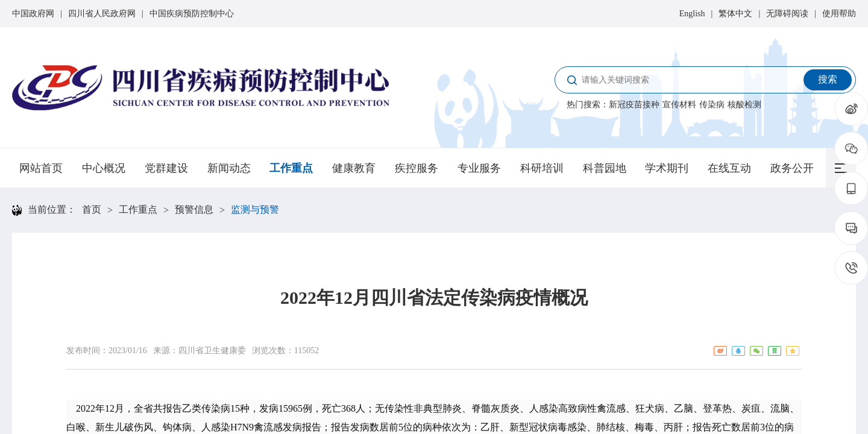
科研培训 (542, 168)
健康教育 (354, 168)
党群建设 (166, 168)
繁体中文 (735, 14)
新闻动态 (229, 168)
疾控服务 (417, 168)
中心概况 (104, 168)
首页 (92, 209)
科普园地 (605, 168)
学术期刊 (667, 168)
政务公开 (792, 168)
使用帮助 (839, 14)
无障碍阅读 (787, 14)
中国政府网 (33, 14)
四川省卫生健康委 (212, 351)
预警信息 (194, 209)
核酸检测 (744, 105)
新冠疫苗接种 (634, 105)
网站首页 (41, 168)
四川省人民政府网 (102, 14)
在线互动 (729, 168)
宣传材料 (679, 105)
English (692, 14)
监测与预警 (255, 209)
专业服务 (479, 168)
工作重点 (291, 168)
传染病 (712, 105)
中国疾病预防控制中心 (192, 14)
